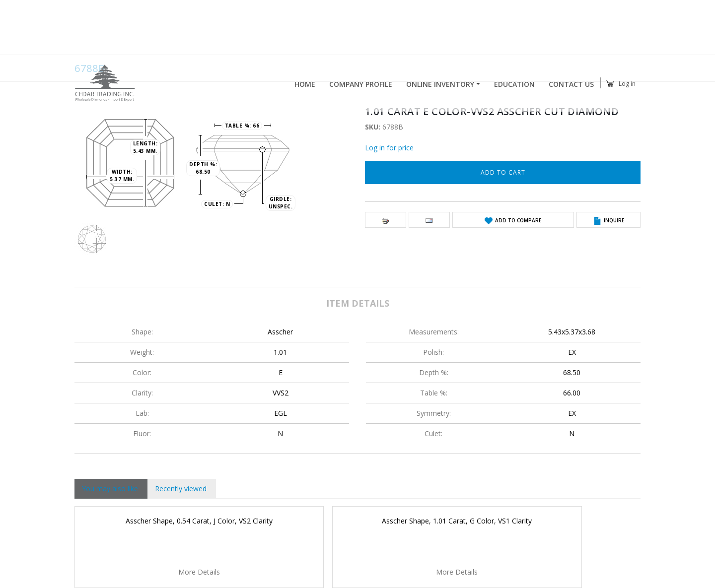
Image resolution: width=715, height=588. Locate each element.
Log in (627, 85)
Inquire (614, 220)
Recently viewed (181, 489)
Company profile (361, 86)
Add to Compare (518, 220)
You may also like (110, 489)
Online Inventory (440, 86)
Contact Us (571, 86)
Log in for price (389, 148)
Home (305, 86)
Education (514, 86)
